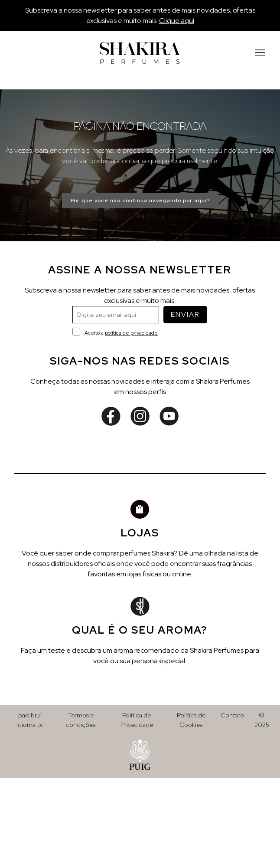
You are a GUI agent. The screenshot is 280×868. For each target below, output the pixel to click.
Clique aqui (177, 21)
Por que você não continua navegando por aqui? (140, 201)
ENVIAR (185, 314)
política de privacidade (131, 333)
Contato (232, 715)
